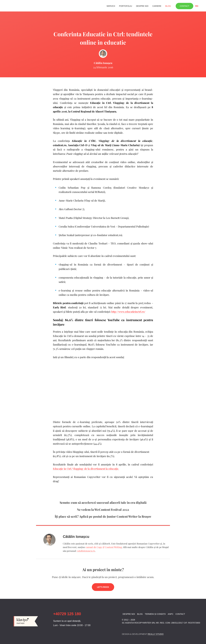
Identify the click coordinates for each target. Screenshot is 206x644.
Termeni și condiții (155, 614)
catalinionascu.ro (86, 551)
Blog (168, 6)
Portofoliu (126, 6)
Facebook (124, 628)
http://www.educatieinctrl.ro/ (128, 312)
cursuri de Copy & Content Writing (104, 547)
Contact (184, 6)
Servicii (111, 6)
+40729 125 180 (67, 614)
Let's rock (103, 587)
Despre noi (142, 6)
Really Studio (156, 634)
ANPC (171, 614)
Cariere (157, 6)
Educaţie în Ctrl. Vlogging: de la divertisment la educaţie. (86, 469)
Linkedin (129, 628)
